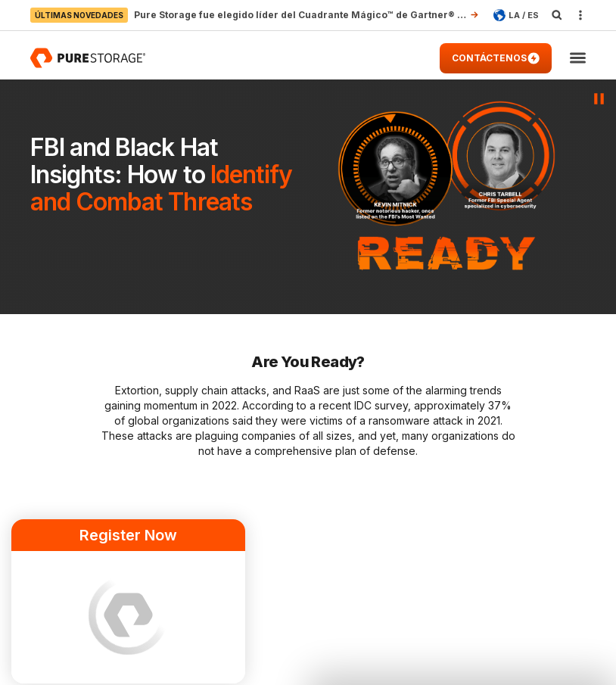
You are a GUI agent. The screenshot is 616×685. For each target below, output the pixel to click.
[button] (578, 59)
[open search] (557, 15)
